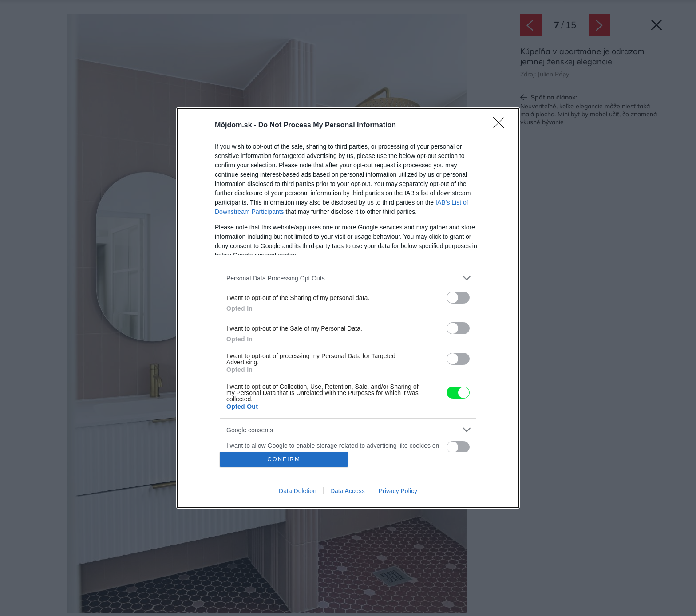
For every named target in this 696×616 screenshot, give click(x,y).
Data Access (348, 491)
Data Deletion (298, 491)
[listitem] (348, 278)
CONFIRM (284, 459)
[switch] (458, 298)
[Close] (502, 126)
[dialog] (348, 308)
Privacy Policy (398, 491)
